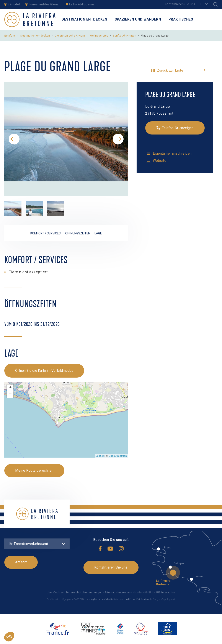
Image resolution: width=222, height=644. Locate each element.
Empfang (10, 36)
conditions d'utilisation (136, 599)
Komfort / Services (46, 233)
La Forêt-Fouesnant (82, 4)
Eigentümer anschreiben (172, 153)
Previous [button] (14, 139)
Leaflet (100, 456)
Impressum (125, 593)
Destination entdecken (84, 19)
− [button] (10, 394)
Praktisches (181, 19)
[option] (66, 139)
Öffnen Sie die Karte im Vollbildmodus (44, 371)
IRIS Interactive (165, 593)
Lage (98, 233)
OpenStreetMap (118, 456)
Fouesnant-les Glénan (43, 4)
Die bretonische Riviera (70, 36)
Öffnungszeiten (78, 233)
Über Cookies (55, 593)
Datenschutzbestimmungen (84, 593)
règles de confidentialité (104, 599)
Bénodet (12, 4)
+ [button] (10, 388)
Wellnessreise (99, 36)
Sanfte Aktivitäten (125, 36)
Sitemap (110, 593)
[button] (9, 637)
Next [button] (118, 139)
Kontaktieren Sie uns (180, 4)
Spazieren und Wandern (138, 19)
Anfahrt (21, 562)
